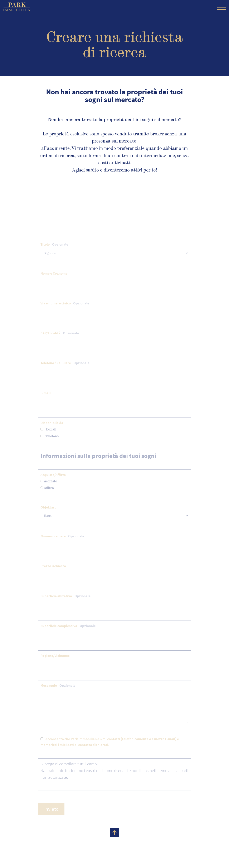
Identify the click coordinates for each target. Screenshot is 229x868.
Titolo (54, 244)
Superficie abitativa (65, 596)
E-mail (46, 393)
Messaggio (58, 685)
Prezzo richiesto (53, 566)
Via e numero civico (65, 303)
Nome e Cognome (54, 273)
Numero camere (62, 536)
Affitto (47, 488)
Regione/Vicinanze (55, 656)
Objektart (48, 507)
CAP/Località (60, 333)
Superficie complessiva (68, 626)
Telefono (50, 436)
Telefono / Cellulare (65, 363)
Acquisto (49, 481)
